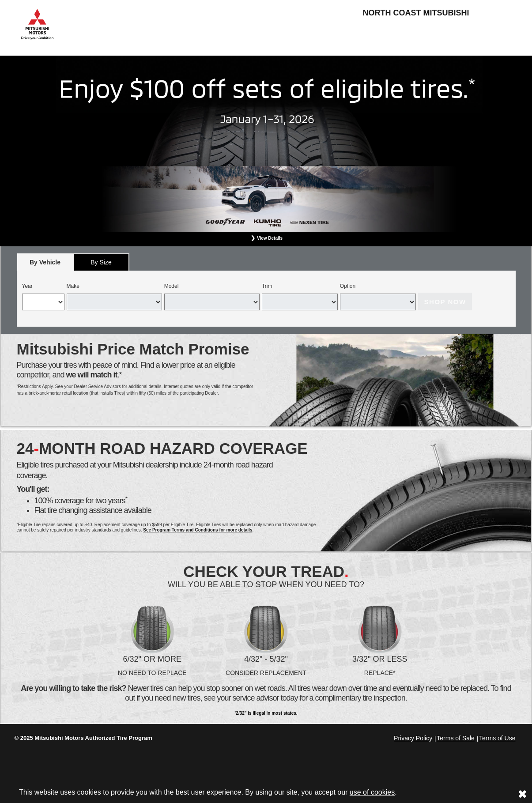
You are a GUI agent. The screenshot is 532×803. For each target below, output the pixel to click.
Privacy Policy (413, 738)
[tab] (45, 262)
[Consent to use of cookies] (522, 794)
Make (73, 286)
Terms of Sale (456, 738)
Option (348, 286)
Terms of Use (497, 738)
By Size (101, 262)
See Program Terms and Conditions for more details (198, 530)
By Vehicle (45, 265)
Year (27, 286)
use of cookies (372, 792)
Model (172, 286)
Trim (267, 286)
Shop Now (445, 302)
